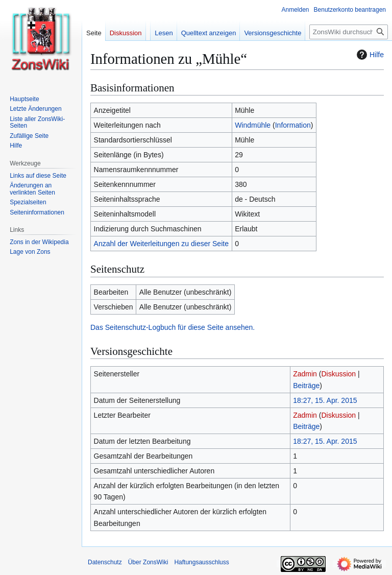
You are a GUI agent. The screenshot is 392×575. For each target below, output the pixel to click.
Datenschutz (105, 562)
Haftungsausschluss (201, 562)
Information (293, 125)
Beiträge (306, 386)
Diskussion (338, 374)
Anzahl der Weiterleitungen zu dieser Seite (161, 244)
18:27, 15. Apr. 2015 (325, 400)
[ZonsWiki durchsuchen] (349, 32)
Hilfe (369, 55)
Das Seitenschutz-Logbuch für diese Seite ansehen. (173, 327)
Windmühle (253, 125)
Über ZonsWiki (148, 562)
